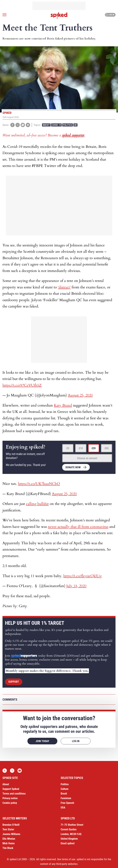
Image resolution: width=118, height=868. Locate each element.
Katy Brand (63, 405)
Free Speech (67, 803)
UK (75, 125)
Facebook (5, 771)
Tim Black (8, 848)
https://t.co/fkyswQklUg (82, 576)
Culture (65, 789)
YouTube (20, 771)
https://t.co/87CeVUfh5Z (22, 385)
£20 (94, 448)
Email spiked (68, 843)
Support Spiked (11, 789)
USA (63, 808)
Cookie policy (10, 803)
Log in (110, 15)
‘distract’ (64, 287)
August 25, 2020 (80, 395)
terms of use (69, 859)
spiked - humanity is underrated (59, 15)
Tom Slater (8, 829)
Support (14, 682)
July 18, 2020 (76, 586)
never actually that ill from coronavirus (78, 527)
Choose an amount (87, 458)
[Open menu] (4, 15)
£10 (81, 448)
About (6, 784)
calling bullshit (37, 504)
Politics (68, 125)
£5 (68, 448)
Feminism (66, 798)
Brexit (46, 125)
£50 (107, 448)
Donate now (73, 467)
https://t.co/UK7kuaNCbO (39, 484)
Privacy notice (10, 798)
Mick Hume (9, 843)
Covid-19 (56, 125)
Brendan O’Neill (11, 825)
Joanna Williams (11, 834)
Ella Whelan (9, 839)
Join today (42, 741)
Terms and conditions (14, 794)
